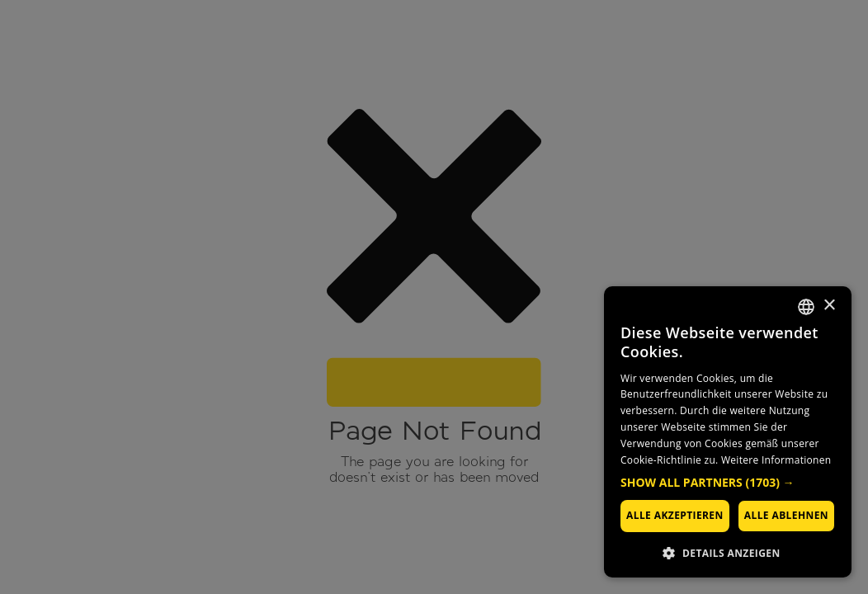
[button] (728, 483)
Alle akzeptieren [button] (675, 515)
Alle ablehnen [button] (786, 515)
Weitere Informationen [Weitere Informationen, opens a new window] (776, 460)
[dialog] (728, 432)
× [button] (829, 306)
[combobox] (806, 307)
